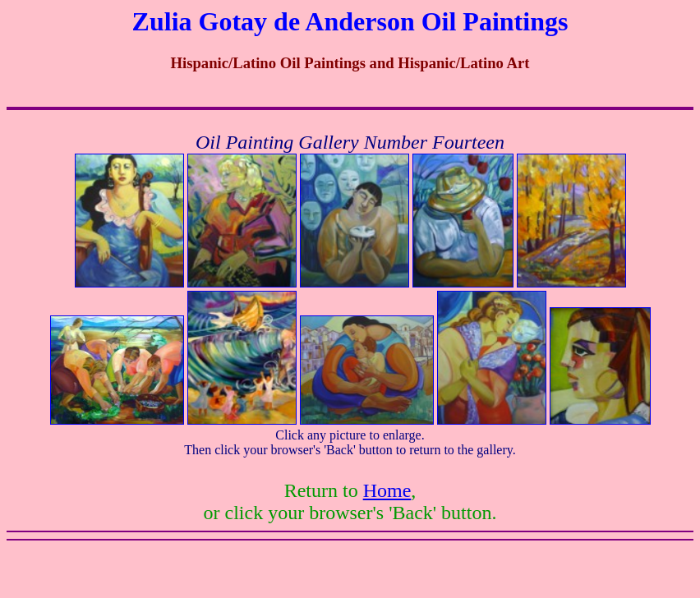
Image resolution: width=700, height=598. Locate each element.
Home (387, 490)
